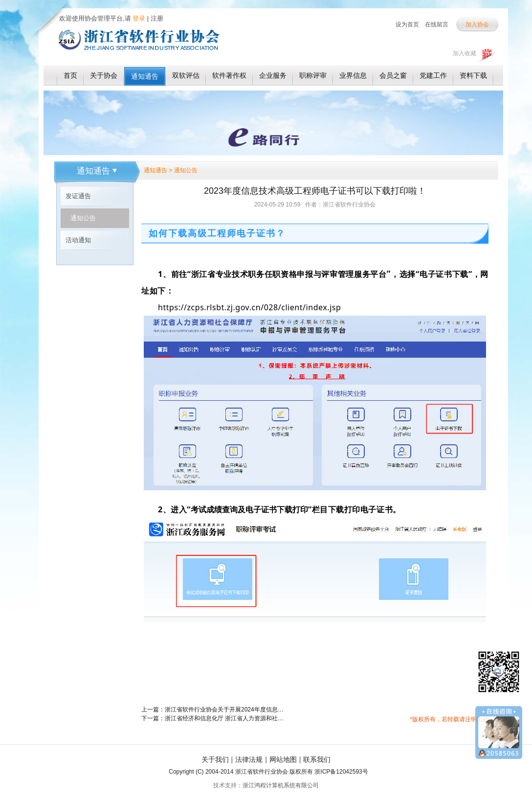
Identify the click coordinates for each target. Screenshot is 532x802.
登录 (138, 18)
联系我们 (317, 759)
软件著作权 (229, 75)
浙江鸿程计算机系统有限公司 (281, 785)
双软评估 (186, 75)
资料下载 (473, 75)
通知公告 (83, 218)
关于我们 (215, 759)
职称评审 (313, 75)
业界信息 (353, 75)
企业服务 (273, 75)
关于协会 (104, 75)
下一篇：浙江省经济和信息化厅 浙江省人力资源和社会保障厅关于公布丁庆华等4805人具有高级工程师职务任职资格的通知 (215, 718)
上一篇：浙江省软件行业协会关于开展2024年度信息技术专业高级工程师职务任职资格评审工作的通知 (215, 710)
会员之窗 (393, 75)
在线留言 (437, 24)
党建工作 (433, 75)
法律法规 (249, 759)
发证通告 (78, 196)
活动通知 (78, 240)
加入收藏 (465, 53)
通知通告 (145, 76)
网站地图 (283, 759)
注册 (157, 18)
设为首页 (407, 24)
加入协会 (477, 24)
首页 (70, 75)
